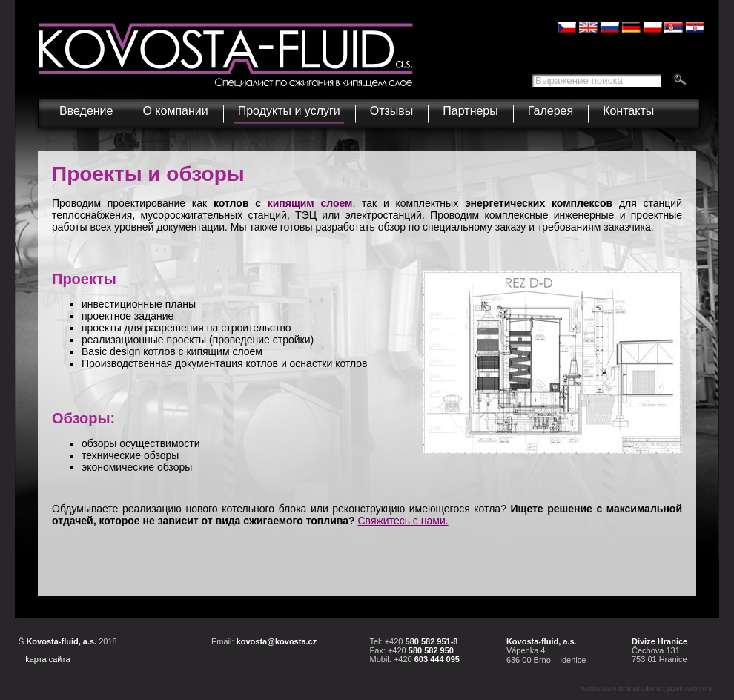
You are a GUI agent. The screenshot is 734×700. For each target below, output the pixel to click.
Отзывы (392, 111)
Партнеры (470, 111)
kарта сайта (47, 659)
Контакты (628, 111)
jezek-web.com (690, 689)
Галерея (550, 111)
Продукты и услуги (291, 108)
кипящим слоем (310, 203)
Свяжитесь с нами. (403, 521)
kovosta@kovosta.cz (277, 641)
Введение (86, 111)
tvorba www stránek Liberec (622, 689)
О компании (177, 108)
